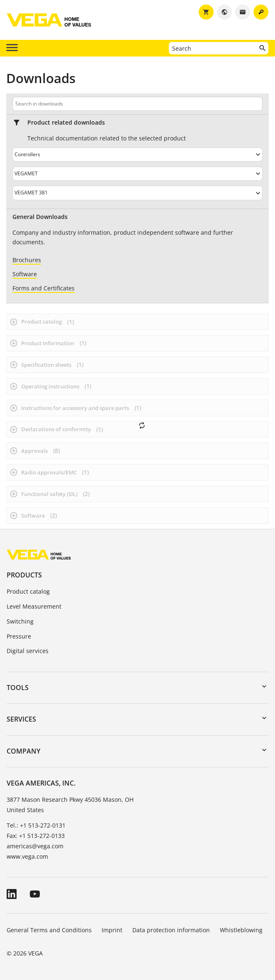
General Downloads (40, 217)
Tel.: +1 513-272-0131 (36, 825)
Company (23, 751)
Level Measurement (34, 606)
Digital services (28, 651)
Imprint (112, 930)
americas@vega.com (35, 846)
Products (24, 575)
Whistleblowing (241, 930)
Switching (20, 621)
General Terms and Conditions (49, 930)
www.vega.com (27, 856)
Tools (18, 688)
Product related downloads (66, 123)
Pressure (19, 636)
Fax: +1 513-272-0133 (36, 836)
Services (21, 719)
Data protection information (171, 930)
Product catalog (28, 591)
